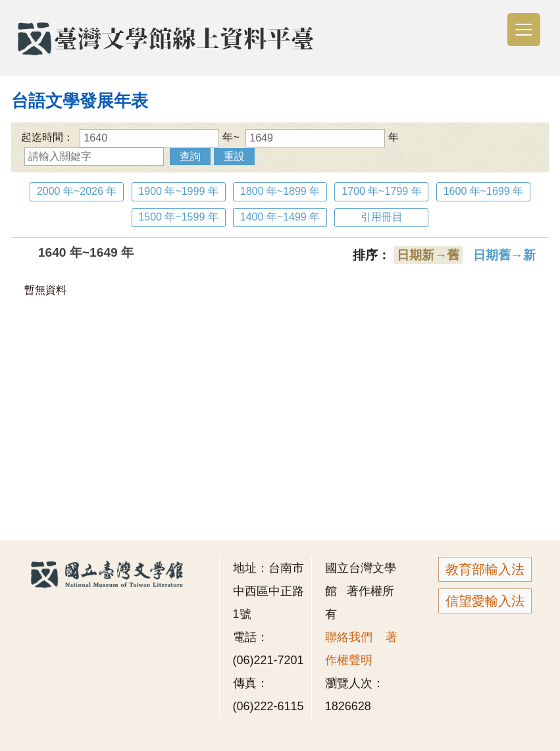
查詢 (190, 156)
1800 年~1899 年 (280, 191)
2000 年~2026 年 (77, 191)
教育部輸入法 (485, 569)
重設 (234, 156)
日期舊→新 (504, 255)
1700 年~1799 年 (381, 191)
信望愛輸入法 (485, 601)
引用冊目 (382, 217)
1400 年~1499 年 (280, 217)
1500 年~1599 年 (178, 217)
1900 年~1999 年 (178, 191)
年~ (159, 137)
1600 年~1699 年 (483, 191)
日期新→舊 (428, 255)
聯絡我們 (349, 637)
